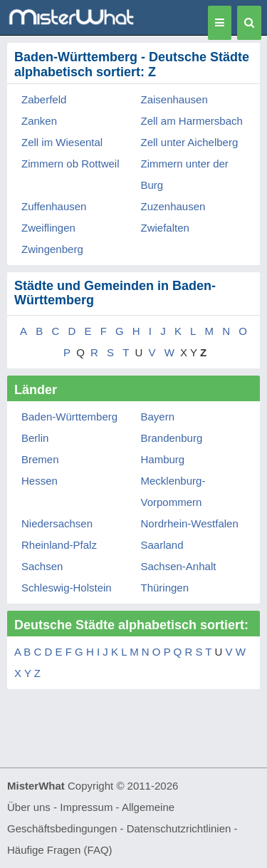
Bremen (40, 459)
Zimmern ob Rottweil (70, 164)
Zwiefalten (165, 228)
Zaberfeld (44, 99)
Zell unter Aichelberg (190, 142)
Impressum (86, 807)
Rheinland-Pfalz (59, 545)
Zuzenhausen (173, 206)
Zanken (39, 121)
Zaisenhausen (174, 99)
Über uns (29, 807)
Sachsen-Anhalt (179, 566)
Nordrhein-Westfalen (190, 523)
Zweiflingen (48, 228)
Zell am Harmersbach (192, 121)
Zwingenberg (52, 249)
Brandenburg (172, 438)
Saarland (162, 545)
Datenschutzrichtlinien (179, 828)
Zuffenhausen (54, 206)
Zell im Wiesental (62, 142)
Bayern (158, 417)
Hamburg (163, 459)
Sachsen (42, 566)
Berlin (35, 438)
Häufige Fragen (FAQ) (60, 850)
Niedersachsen (57, 523)
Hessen (40, 481)
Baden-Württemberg (69, 417)
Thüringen (165, 588)
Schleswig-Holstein (67, 588)
